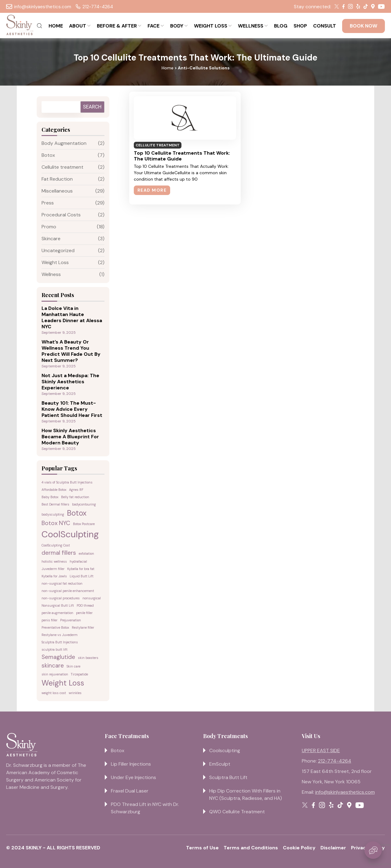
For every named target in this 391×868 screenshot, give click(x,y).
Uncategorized (58, 250)
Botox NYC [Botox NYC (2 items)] (56, 523)
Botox (48, 155)
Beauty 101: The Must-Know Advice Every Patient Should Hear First (72, 409)
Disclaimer (333, 848)
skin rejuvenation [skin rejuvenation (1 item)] (55, 674)
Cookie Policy (299, 848)
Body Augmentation (64, 143)
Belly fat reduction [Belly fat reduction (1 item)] (75, 497)
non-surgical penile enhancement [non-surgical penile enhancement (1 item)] (68, 591)
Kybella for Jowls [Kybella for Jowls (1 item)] (54, 576)
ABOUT (78, 26)
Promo (49, 227)
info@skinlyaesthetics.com (39, 7)
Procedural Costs (61, 215)
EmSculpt (220, 764)
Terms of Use (202, 848)
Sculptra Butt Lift (228, 777)
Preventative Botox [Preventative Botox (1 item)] (55, 627)
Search (92, 107)
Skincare (51, 239)
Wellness (51, 274)
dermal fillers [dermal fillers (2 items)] (59, 553)
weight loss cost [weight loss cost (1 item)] (54, 693)
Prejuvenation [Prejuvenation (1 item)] (71, 620)
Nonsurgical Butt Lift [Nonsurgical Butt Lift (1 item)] (58, 605)
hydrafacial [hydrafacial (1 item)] (78, 561)
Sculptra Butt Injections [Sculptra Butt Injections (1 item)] (60, 642)
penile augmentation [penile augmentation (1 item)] (57, 613)
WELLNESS (251, 26)
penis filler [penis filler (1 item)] (49, 620)
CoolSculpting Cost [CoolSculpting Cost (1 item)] (56, 545)
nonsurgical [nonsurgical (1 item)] (92, 598)
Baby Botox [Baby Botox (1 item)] (50, 497)
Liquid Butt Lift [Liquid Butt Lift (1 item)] (82, 576)
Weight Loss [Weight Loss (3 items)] (63, 683)
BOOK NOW (364, 26)
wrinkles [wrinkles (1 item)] (75, 693)
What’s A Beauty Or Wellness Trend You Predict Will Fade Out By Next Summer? (71, 351)
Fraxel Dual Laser (130, 791)
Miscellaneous (57, 191)
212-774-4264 (94, 7)
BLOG (281, 26)
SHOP (300, 26)
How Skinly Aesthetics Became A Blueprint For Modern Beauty (70, 437)
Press (48, 203)
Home (168, 68)
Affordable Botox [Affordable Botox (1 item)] (54, 490)
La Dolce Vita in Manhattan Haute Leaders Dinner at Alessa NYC (72, 318)
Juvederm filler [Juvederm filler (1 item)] (53, 569)
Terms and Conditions (251, 848)
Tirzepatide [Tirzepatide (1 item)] (79, 674)
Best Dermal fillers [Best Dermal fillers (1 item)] (55, 504)
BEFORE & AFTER (117, 26)
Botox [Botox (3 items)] (77, 513)
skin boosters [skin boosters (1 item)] (88, 658)
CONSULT (325, 26)
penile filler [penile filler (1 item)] (84, 613)
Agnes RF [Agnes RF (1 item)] (76, 490)
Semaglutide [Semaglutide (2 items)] (58, 657)
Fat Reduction (57, 179)
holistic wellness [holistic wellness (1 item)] (54, 561)
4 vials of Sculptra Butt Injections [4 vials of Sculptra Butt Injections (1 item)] (67, 482)
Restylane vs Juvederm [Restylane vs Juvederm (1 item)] (60, 635)
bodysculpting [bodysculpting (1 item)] (53, 514)
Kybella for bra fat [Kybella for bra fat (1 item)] (81, 569)
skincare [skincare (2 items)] (53, 666)
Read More (152, 190)
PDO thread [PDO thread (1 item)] (85, 605)
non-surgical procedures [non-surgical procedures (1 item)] (61, 598)
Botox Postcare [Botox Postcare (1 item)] (84, 524)
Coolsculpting (225, 750)
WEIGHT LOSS (211, 26)
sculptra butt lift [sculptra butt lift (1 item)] (55, 649)
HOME (56, 26)
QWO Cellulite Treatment (237, 812)
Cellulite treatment (62, 167)
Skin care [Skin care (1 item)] (73, 666)
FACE (153, 26)
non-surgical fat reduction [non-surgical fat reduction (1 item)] (62, 583)
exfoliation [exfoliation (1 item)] (86, 554)
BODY (177, 26)
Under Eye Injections (133, 777)
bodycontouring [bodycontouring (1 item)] (84, 504)
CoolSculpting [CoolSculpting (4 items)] (70, 534)
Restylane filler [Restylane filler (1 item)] (83, 627)
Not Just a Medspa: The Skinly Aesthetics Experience (70, 382)
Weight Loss (55, 262)
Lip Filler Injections (131, 764)
